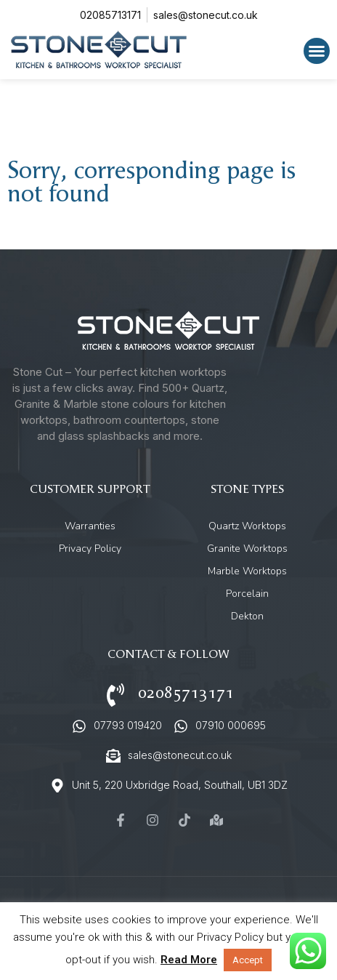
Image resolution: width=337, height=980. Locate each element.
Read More (189, 960)
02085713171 (186, 693)
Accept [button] (248, 960)
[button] (317, 51)
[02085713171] (115, 695)
